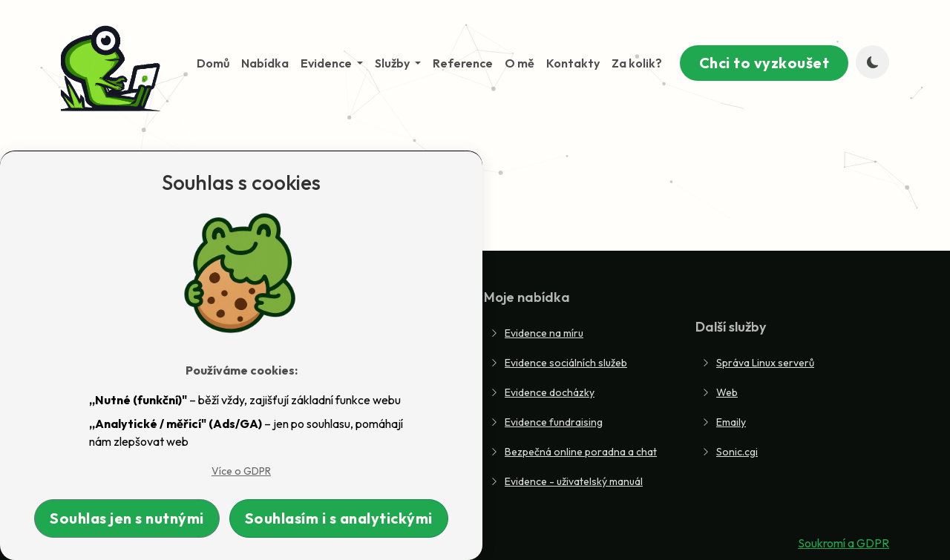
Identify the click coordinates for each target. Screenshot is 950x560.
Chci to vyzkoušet (764, 63)
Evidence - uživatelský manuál (566, 481)
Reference (463, 63)
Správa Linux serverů (758, 363)
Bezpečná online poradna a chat (573, 452)
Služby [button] (393, 63)
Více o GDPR (241, 471)
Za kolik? (637, 63)
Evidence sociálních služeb (558, 363)
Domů (213, 63)
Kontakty (573, 63)
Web (720, 392)
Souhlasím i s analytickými (339, 518)
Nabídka (265, 63)
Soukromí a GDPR (843, 543)
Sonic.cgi (730, 452)
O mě (520, 63)
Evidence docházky (542, 392)
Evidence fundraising (546, 422)
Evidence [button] (327, 63)
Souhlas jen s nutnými (127, 518)
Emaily (724, 422)
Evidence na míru (537, 333)
